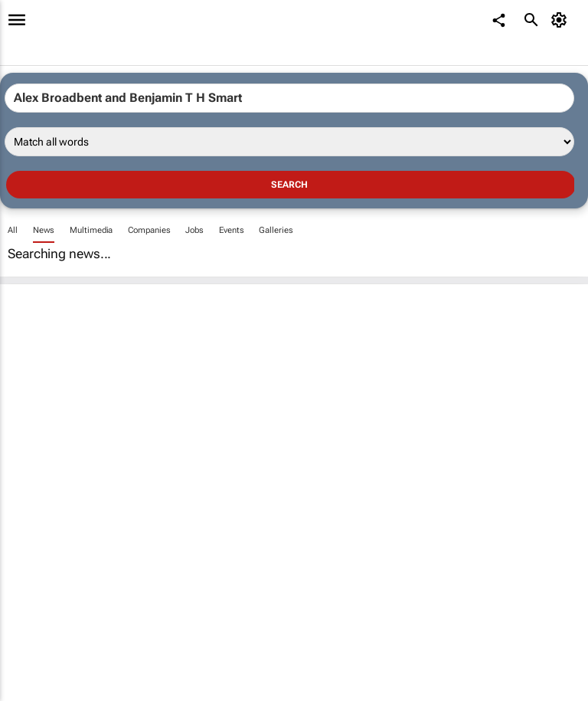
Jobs (194, 230)
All (13, 230)
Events (231, 230)
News (44, 230)
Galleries (276, 230)
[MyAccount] (562, 20)
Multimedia (91, 230)
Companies (149, 230)
